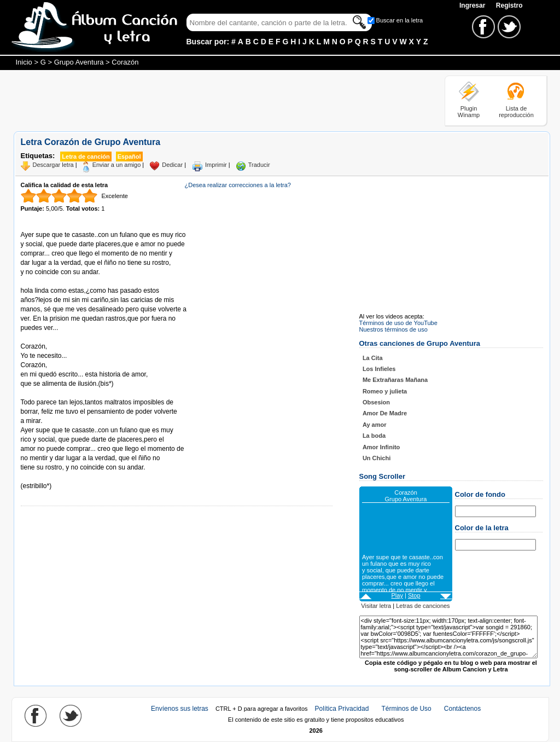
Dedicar (172, 165)
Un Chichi (377, 458)
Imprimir (216, 165)
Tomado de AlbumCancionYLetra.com (67, 477)
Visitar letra (376, 606)
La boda (374, 436)
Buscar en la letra (400, 20)
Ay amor (375, 425)
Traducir (259, 165)
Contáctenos (462, 709)
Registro (509, 5)
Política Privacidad (342, 709)
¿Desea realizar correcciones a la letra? (238, 185)
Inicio (24, 62)
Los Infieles (379, 369)
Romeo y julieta (385, 391)
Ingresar (473, 5)
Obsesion (376, 402)
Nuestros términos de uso (393, 329)
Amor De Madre (385, 413)
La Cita (373, 358)
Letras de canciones (423, 606)
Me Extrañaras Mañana (395, 380)
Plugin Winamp (469, 112)
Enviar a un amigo (117, 165)
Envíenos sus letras (180, 709)
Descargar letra (53, 165)
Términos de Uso (406, 709)
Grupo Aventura (79, 62)
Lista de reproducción (516, 112)
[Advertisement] (213, 100)
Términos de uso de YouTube (398, 323)
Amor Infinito (381, 447)
